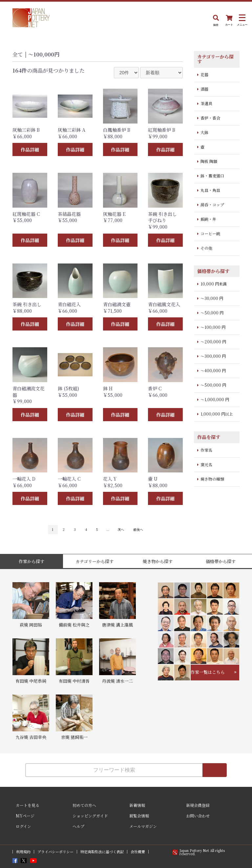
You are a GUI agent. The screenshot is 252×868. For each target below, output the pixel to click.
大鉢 (204, 132)
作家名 (206, 450)
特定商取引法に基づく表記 (102, 852)
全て (18, 54)
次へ (121, 529)
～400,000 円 (213, 370)
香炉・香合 (210, 118)
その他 (206, 248)
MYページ (25, 816)
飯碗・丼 (208, 219)
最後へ (138, 529)
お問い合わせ (198, 816)
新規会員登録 (198, 805)
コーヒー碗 (210, 233)
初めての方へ (84, 805)
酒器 (204, 89)
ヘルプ (78, 826)
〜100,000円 (44, 54)
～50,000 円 (212, 313)
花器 (204, 74)
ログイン (23, 826)
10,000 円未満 (214, 284)
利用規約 (23, 852)
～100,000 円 (213, 327)
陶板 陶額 (209, 161)
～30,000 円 (212, 298)
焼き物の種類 (212, 479)
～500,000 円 (213, 385)
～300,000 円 (213, 356)
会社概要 (138, 852)
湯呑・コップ (212, 205)
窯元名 (206, 464)
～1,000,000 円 (215, 399)
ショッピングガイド (90, 816)
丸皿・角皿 (210, 190)
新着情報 (137, 805)
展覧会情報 (139, 816)
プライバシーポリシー (55, 852)
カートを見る (28, 805)
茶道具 (206, 103)
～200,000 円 (213, 342)
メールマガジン (143, 826)
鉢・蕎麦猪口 (212, 176)
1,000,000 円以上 (217, 414)
